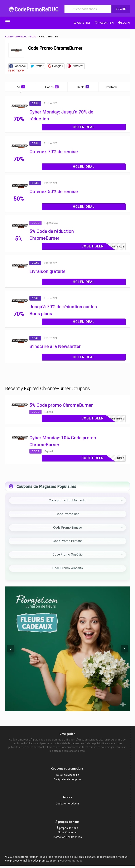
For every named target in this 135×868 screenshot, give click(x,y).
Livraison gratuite (47, 271)
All (21, 87)
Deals (83, 87)
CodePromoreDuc (72, 861)
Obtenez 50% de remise (54, 192)
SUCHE (121, 9)
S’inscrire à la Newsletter (55, 346)
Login (124, 22)
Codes (52, 87)
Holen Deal (84, 127)
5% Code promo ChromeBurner (61, 405)
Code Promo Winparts (68, 568)
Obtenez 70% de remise (54, 152)
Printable (114, 87)
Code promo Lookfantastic (67, 500)
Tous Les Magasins (67, 775)
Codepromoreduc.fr (67, 804)
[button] (18, 66)
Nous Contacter (67, 832)
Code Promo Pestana (68, 541)
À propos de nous (67, 828)
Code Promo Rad (67, 514)
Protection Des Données (67, 837)
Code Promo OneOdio (68, 554)
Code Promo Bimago (68, 528)
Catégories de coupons (67, 779)
